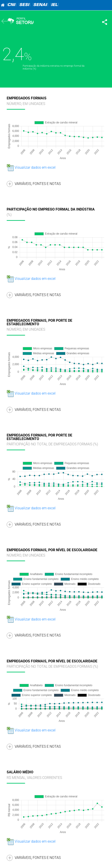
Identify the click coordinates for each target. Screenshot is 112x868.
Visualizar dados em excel (31, 167)
